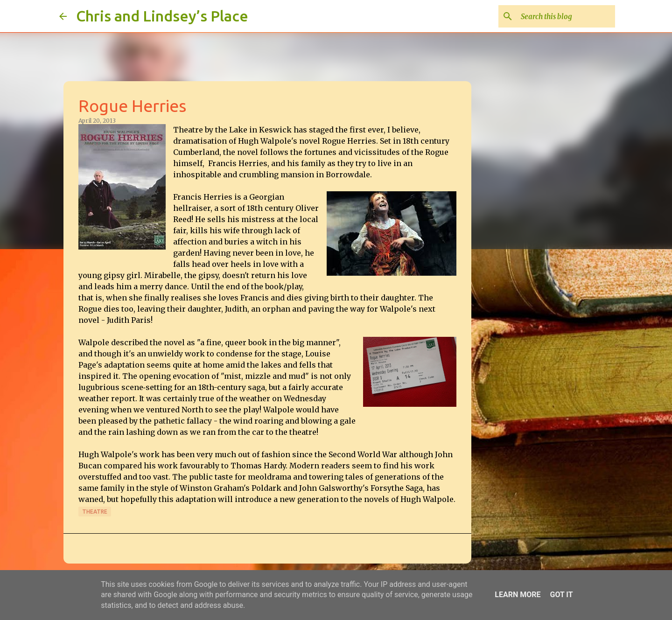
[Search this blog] (566, 16)
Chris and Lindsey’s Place (162, 16)
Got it (561, 595)
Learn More (518, 595)
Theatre (95, 512)
